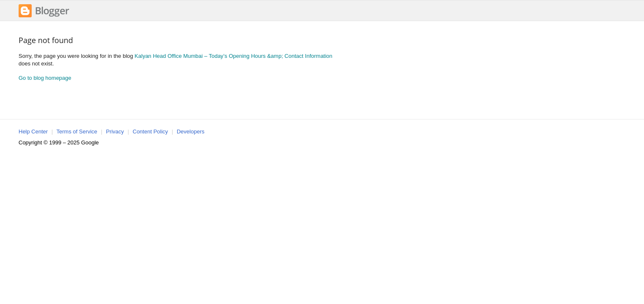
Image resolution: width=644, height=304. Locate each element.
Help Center (33, 132)
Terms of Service (77, 132)
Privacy (115, 132)
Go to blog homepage (45, 78)
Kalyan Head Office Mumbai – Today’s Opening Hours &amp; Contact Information (233, 56)
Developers (191, 132)
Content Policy (151, 132)
